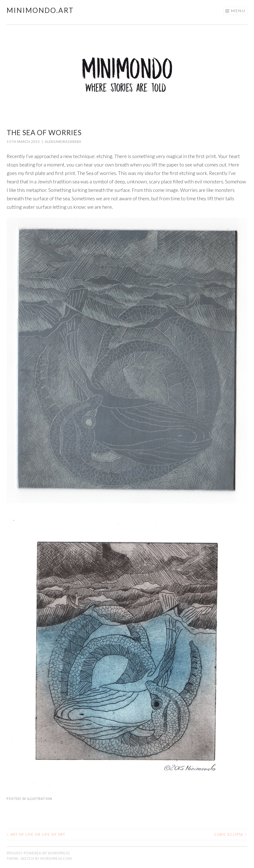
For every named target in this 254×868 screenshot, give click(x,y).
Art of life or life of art (36, 834)
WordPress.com (56, 859)
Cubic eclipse (231, 834)
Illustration (39, 799)
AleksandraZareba (63, 142)
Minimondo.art (40, 10)
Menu (238, 11)
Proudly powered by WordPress (38, 853)
